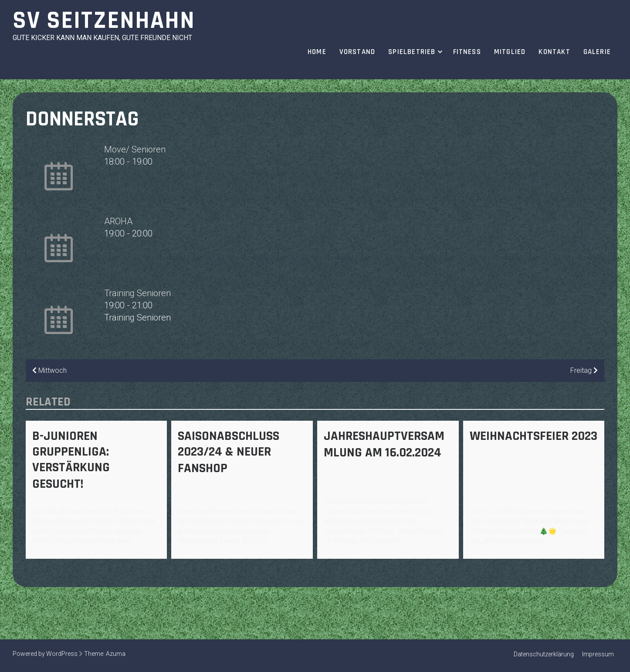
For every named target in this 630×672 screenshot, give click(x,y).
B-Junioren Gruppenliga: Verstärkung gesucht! (71, 460)
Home (317, 52)
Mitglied (510, 52)
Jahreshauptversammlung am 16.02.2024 (384, 444)
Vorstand (357, 52)
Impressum (598, 654)
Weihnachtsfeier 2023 (533, 436)
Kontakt (554, 52)
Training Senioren (137, 293)
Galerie (597, 52)
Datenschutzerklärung (544, 654)
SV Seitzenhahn (104, 21)
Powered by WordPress (45, 654)
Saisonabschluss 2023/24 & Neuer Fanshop (229, 452)
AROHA (118, 221)
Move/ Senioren (135, 149)
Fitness (467, 52)
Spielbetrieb (412, 52)
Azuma (116, 654)
